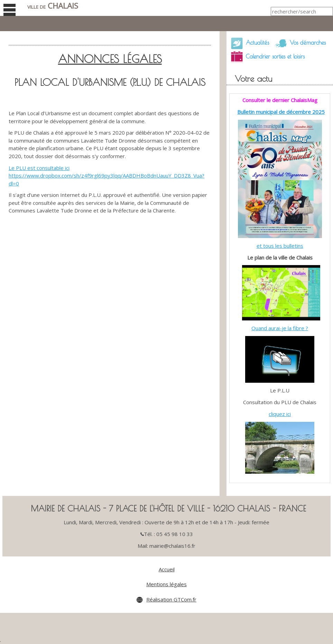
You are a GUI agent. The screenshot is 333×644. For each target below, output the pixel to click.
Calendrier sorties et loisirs (266, 57)
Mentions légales (166, 584)
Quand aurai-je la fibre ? (280, 328)
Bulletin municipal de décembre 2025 (281, 112)
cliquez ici (280, 414)
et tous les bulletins (280, 246)
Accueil (167, 569)
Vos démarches (298, 43)
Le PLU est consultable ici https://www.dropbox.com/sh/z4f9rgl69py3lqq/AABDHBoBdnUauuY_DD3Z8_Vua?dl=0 (107, 176)
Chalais (53, 6)
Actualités (248, 43)
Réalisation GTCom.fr (171, 599)
